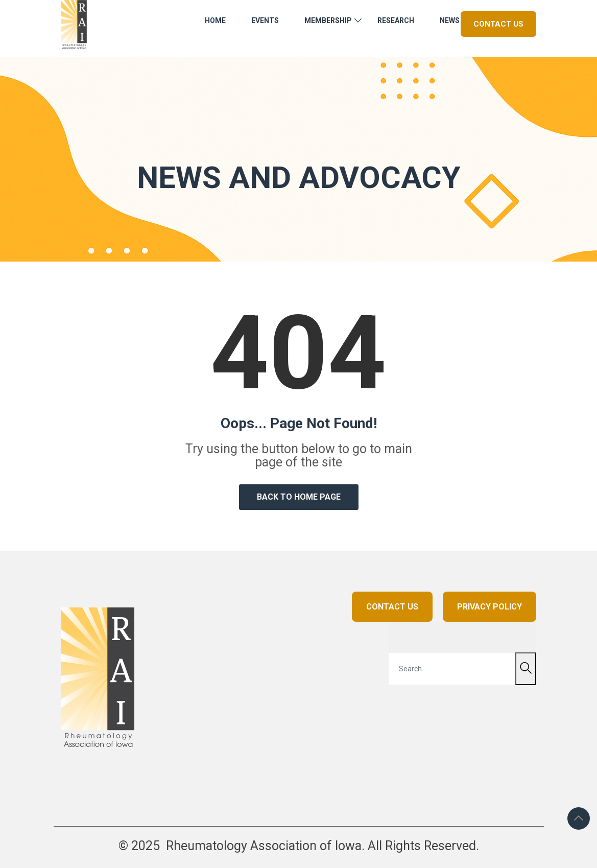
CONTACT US (392, 607)
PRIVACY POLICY (489, 607)
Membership (328, 20)
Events (265, 20)
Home (215, 20)
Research (396, 20)
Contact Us (498, 24)
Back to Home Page (299, 497)
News (450, 20)
